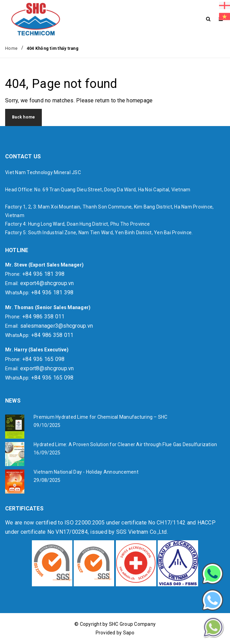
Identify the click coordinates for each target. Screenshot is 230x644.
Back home (23, 117)
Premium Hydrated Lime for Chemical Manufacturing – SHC (101, 417)
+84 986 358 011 (44, 317)
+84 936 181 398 (44, 274)
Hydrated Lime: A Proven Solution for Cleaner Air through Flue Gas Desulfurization (125, 444)
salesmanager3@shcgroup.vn (57, 326)
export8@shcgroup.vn (47, 368)
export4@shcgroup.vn (47, 283)
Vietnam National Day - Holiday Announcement (86, 472)
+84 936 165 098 (44, 359)
